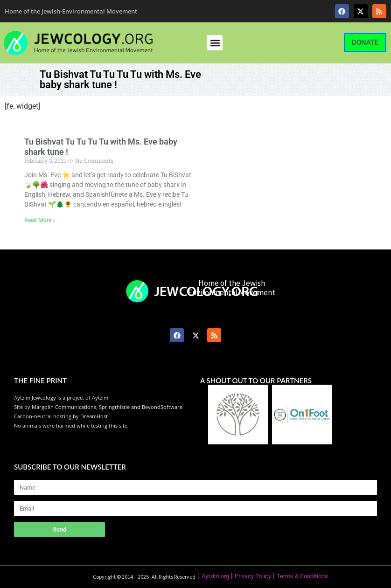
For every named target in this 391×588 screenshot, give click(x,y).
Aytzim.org (215, 576)
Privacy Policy (253, 576)
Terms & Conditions (302, 576)
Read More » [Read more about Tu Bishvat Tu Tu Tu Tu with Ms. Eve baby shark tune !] (40, 220)
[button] (215, 43)
